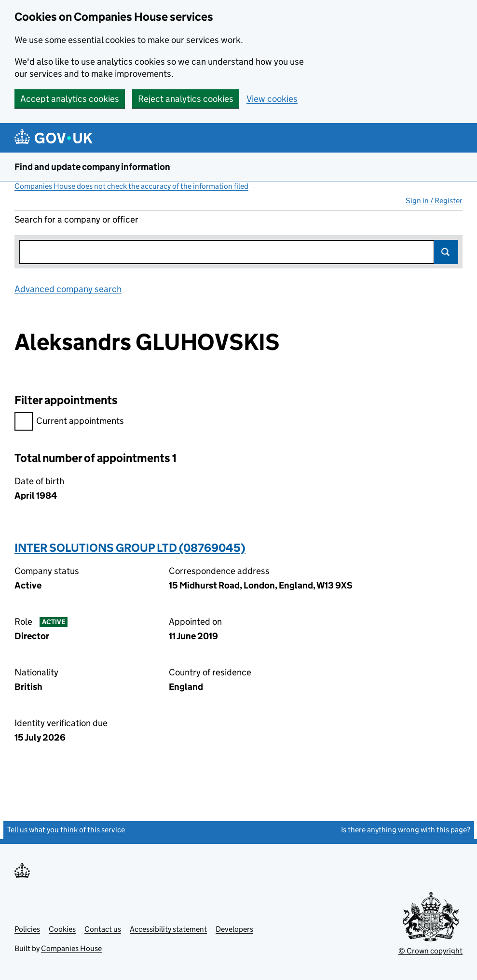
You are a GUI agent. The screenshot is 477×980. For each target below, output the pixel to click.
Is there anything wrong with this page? (406, 830)
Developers (234, 929)
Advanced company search (68, 289)
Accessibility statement (168, 929)
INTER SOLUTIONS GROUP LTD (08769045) (130, 548)
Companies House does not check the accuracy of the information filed (131, 186)
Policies (27, 929)
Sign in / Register (434, 201)
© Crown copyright (430, 951)
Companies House (71, 948)
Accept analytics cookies (70, 99)
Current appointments (69, 422)
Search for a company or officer (76, 219)
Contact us (103, 929)
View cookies (272, 99)
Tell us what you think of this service (66, 830)
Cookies (62, 929)
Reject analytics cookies (186, 99)
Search (446, 252)
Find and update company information (92, 167)
